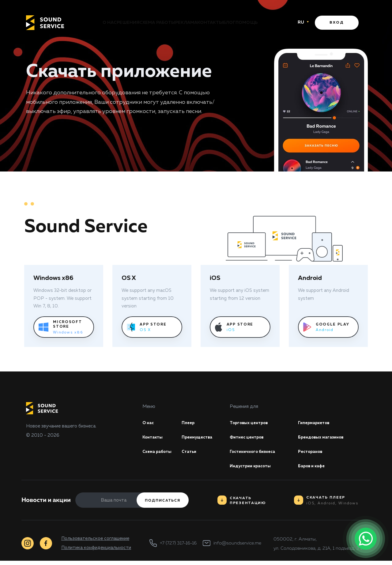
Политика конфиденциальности (96, 552)
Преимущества (199, 439)
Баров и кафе (314, 470)
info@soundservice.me (237, 547)
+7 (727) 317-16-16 (178, 547)
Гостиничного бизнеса (256, 455)
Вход (337, 23)
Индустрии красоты (253, 470)
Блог (248, 23)
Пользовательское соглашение (95, 542)
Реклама (186, 23)
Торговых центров (252, 424)
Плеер (189, 424)
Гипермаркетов (316, 424)
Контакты (219, 23)
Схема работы (148, 23)
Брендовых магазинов (324, 439)
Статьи (190, 455)
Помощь (274, 23)
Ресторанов (312, 455)
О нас (82, 23)
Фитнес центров (249, 439)
